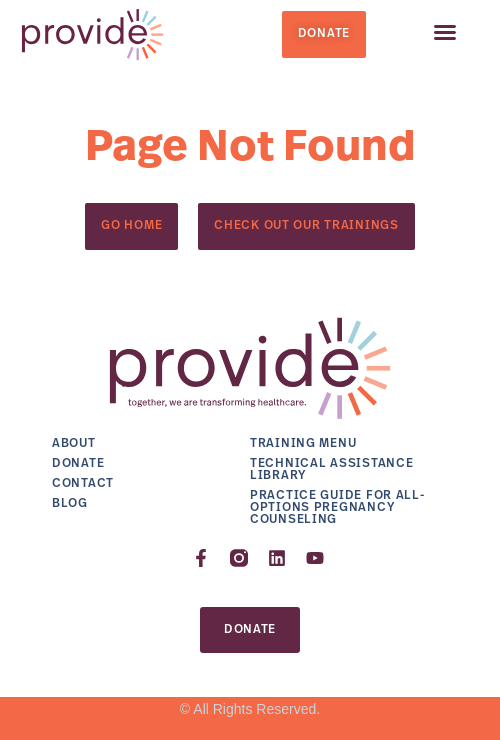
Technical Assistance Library (331, 470)
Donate (78, 464)
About (74, 444)
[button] (445, 32)
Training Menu (303, 444)
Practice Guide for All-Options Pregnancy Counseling (337, 508)
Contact (83, 484)
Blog (70, 504)
